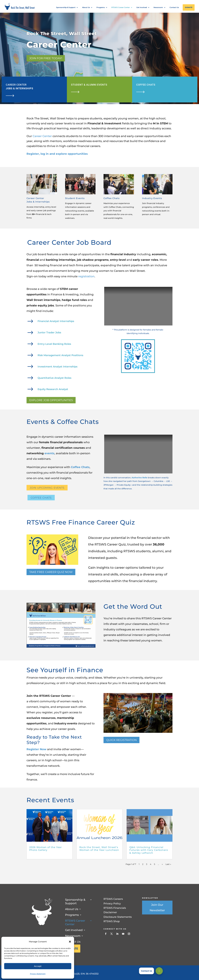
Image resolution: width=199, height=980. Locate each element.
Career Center (42, 136)
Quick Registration (121, 740)
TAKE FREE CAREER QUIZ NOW (51, 572)
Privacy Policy (112, 904)
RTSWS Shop (112, 921)
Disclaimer (110, 912)
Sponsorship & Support (66, 7)
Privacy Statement (38, 974)
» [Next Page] (162, 864)
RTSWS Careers (113, 899)
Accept (38, 966)
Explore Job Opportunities (51, 400)
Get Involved (142, 7)
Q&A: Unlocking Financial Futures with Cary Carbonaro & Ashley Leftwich (149, 850)
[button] (70, 942)
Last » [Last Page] (168, 864)
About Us (86, 7)
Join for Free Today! (46, 58)
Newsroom (158, 7)
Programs (101, 7)
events (49, 453)
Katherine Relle (140, 478)
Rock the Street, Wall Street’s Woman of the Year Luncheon (99, 849)
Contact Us (174, 7)
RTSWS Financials (115, 908)
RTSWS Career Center (121, 7)
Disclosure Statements (118, 917)
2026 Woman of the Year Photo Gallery (46, 849)
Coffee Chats (80, 467)
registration (86, 276)
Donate (189, 7)
